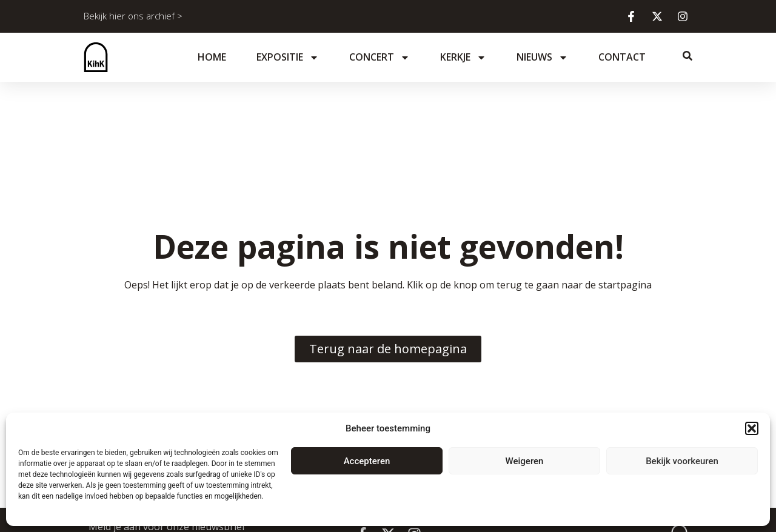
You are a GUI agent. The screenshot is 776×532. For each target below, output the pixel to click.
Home (212, 57)
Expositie (288, 58)
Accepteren (367, 461)
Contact (622, 57)
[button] (752, 428)
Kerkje (463, 58)
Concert (380, 58)
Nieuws (542, 58)
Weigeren (525, 461)
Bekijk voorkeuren (682, 461)
